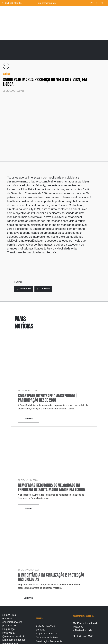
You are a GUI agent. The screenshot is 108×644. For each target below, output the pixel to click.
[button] (24, 289)
